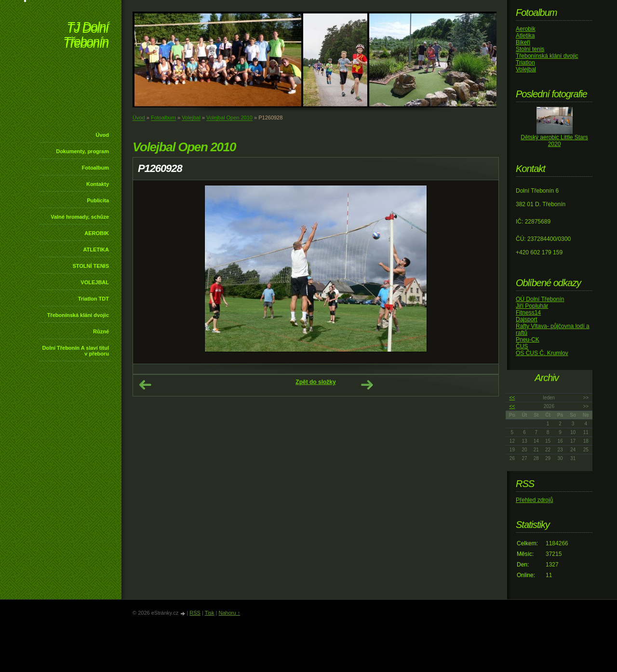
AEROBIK (97, 233)
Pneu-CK (528, 340)
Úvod (103, 135)
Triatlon (525, 63)
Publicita (98, 200)
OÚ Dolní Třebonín (540, 299)
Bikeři (523, 42)
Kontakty (98, 184)
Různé (101, 331)
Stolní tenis (530, 49)
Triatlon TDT (94, 299)
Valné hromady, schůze (80, 217)
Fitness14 (528, 313)
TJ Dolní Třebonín (86, 36)
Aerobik (526, 29)
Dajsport (527, 319)
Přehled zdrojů (534, 500)
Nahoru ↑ (229, 613)
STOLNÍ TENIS (91, 266)
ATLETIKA (96, 250)
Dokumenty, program (82, 151)
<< (512, 398)
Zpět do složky (315, 382)
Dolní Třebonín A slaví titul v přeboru (75, 351)
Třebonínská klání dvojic (78, 315)
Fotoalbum (95, 168)
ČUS (522, 346)
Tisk (210, 613)
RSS (195, 613)
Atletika (525, 36)
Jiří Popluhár (532, 306)
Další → (367, 385)
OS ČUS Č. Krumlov (542, 353)
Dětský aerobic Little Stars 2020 (554, 141)
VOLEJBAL (95, 282)
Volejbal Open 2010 (229, 118)
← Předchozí (145, 385)
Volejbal (191, 118)
